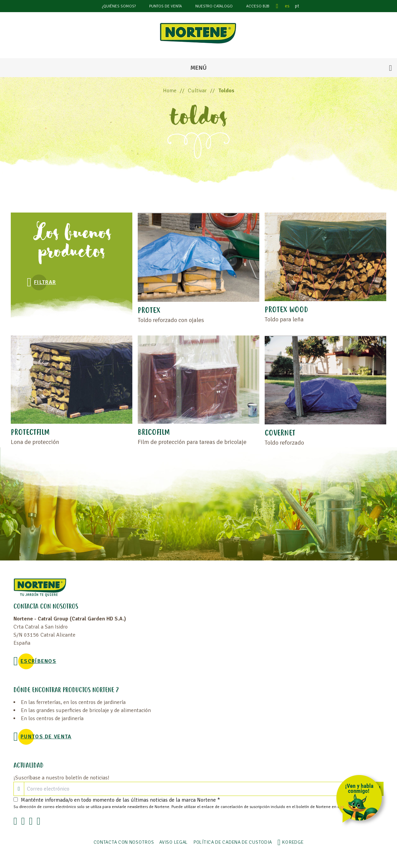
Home (170, 91)
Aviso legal (174, 842)
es (287, 6)
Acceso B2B (258, 6)
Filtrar (45, 282)
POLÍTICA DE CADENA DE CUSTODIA (233, 842)
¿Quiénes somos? (119, 6)
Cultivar (197, 91)
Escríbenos (38, 661)
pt (297, 6)
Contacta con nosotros (124, 842)
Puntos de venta (166, 6)
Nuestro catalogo (214, 6)
